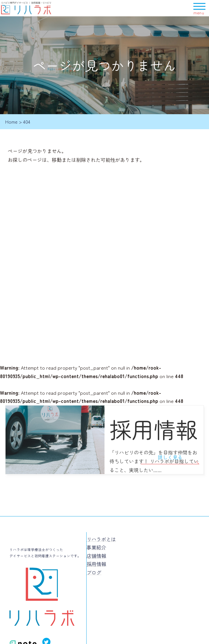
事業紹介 (96, 547)
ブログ (94, 572)
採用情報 (96, 564)
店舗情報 (96, 556)
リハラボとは (101, 539)
